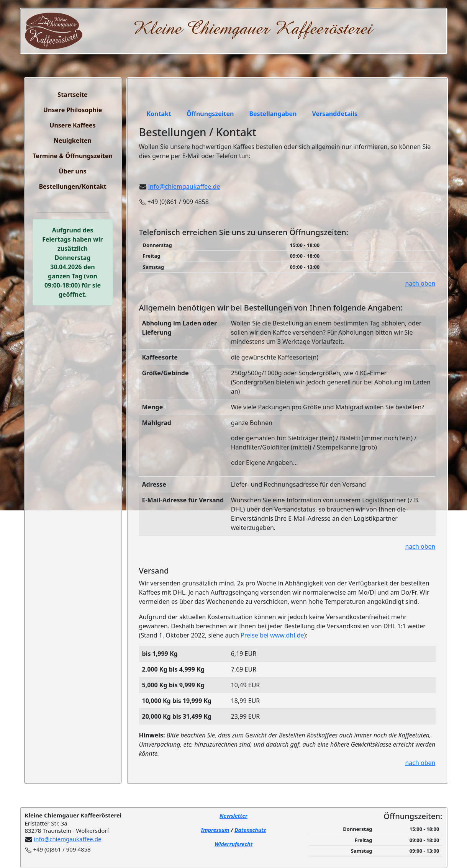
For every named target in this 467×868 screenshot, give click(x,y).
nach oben (420, 283)
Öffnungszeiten (210, 114)
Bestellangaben (273, 114)
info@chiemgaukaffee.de (184, 186)
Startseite (72, 95)
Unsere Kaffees (72, 125)
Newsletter (233, 816)
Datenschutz (250, 830)
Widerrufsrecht (233, 844)
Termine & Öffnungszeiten (73, 156)
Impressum (215, 830)
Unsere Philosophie (73, 110)
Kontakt (159, 114)
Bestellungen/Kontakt (72, 186)
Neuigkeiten (73, 141)
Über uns (73, 171)
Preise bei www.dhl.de (272, 635)
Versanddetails (335, 114)
